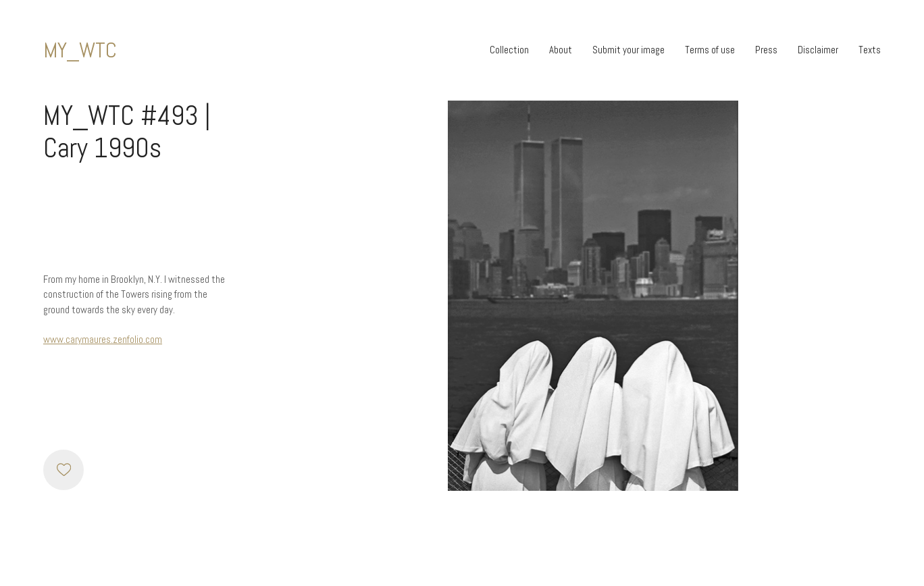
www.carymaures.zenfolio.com (103, 339)
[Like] (63, 470)
